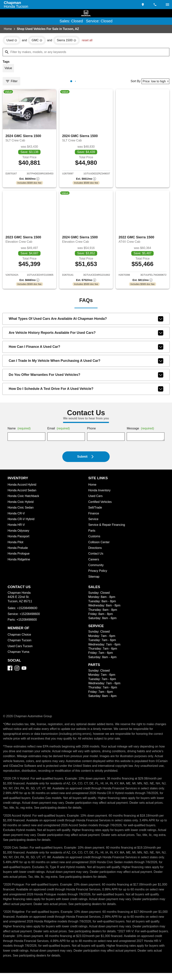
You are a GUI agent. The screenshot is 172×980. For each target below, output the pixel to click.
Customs (95, 538)
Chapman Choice (20, 637)
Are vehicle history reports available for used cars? (86, 335)
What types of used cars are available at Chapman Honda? (86, 321)
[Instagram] (17, 670)
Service (94, 521)
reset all (88, 41)
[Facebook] (10, 670)
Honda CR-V (16, 516)
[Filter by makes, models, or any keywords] (86, 52)
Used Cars (96, 498)
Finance (94, 516)
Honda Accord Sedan (23, 492)
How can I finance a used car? (86, 349)
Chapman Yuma (19, 654)
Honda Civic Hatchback (24, 498)
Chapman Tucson (20, 642)
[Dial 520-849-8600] (155, 5)
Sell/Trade (95, 510)
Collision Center (100, 544)
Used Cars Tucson (20, 648)
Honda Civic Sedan (21, 510)
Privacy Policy (98, 573)
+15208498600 (28, 610)
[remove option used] (12, 41)
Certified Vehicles (101, 504)
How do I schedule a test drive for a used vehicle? (86, 391)
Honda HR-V (16, 527)
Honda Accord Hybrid (23, 487)
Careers (94, 562)
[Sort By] (155, 82)
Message (141, 431)
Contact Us (96, 556)
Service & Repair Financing (107, 527)
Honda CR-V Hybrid (22, 521)
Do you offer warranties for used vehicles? (86, 377)
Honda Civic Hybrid (21, 504)
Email (59, 431)
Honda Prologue (19, 556)
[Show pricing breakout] (30, 180)
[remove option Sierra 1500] (67, 41)
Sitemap (94, 579)
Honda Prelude (18, 550)
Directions (95, 550)
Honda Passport (19, 538)
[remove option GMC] (38, 41)
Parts (92, 533)
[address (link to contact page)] (143, 5)
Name (20, 431)
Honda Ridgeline (19, 562)
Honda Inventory (100, 492)
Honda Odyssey (19, 533)
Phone (92, 431)
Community (96, 567)
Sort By (134, 82)
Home (8, 29)
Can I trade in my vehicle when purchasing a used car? (86, 363)
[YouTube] (24, 670)
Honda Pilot (16, 544)
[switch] (167, 5)
